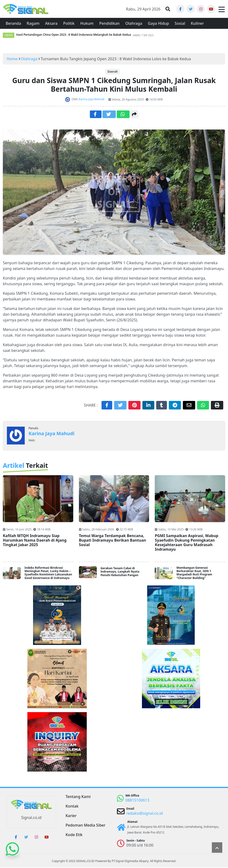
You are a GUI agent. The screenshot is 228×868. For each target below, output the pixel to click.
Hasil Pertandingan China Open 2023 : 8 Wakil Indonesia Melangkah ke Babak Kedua (74, 35)
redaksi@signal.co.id (145, 814)
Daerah (113, 72)
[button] (168, 9)
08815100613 (138, 801)
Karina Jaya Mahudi (51, 434)
